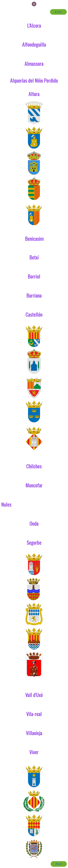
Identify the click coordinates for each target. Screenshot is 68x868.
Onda (34, 523)
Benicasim (34, 239)
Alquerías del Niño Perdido (34, 80)
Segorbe (34, 542)
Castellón (34, 314)
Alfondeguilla (34, 44)
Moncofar (34, 485)
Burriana (34, 295)
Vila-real (34, 714)
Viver (34, 752)
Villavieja (34, 733)
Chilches (34, 466)
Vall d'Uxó (34, 695)
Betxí (34, 257)
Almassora (34, 64)
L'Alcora (34, 25)
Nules (6, 504)
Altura (34, 94)
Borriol (34, 276)
